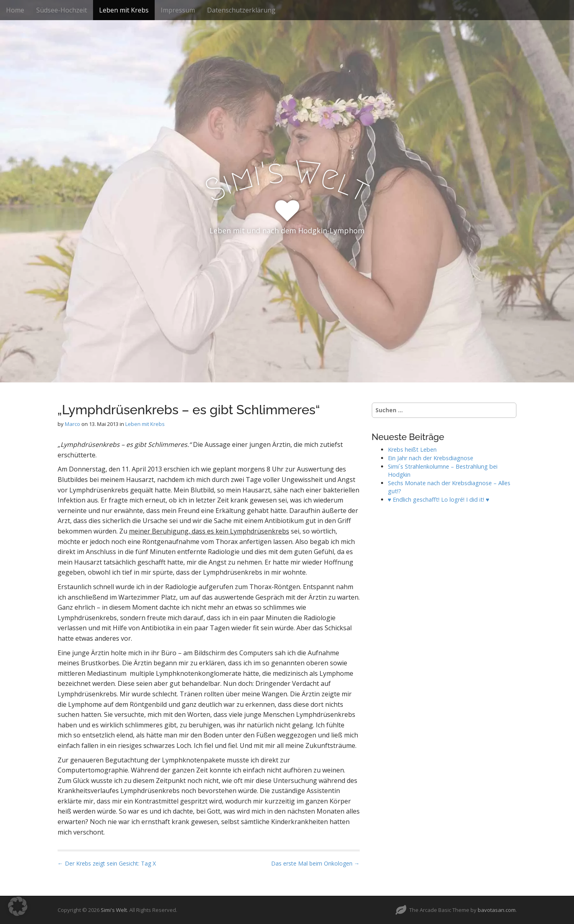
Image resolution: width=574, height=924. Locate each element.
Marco (73, 424)
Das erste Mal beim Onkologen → (315, 863)
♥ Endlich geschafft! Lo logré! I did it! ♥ (439, 499)
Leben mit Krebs (124, 10)
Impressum (178, 10)
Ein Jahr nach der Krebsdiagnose (431, 458)
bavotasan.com (497, 910)
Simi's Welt (114, 910)
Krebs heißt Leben (412, 450)
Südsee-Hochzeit (62, 10)
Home (15, 10)
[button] (18, 906)
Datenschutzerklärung (241, 10)
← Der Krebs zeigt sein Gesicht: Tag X (107, 863)
